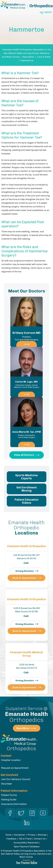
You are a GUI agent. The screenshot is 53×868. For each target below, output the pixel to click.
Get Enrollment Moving (26, 489)
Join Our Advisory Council (16, 779)
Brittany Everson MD (26, 336)
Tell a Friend (25, 839)
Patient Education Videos (26, 501)
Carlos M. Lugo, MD (26, 384)
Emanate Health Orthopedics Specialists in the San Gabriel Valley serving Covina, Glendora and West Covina (27, 53)
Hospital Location (11, 760)
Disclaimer (20, 835)
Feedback (11, 839)
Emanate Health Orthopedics (27, 546)
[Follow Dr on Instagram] (32, 813)
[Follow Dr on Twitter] (21, 813)
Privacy (32, 835)
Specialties (28, 57)
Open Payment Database (27, 846)
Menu (46, 12)
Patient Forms (9, 795)
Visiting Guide (9, 800)
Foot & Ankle (44, 57)
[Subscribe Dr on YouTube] (43, 813)
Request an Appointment (15, 768)
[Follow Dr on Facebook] (10, 813)
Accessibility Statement (26, 843)
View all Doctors (24, 455)
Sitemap (42, 835)
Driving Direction (25, 571)
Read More (23, 728)
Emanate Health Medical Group (26, 654)
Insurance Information (14, 804)
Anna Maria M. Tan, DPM (26, 434)
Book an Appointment (24, 578)
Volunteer (7, 784)
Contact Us (40, 839)
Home (9, 835)
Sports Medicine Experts (26, 477)
